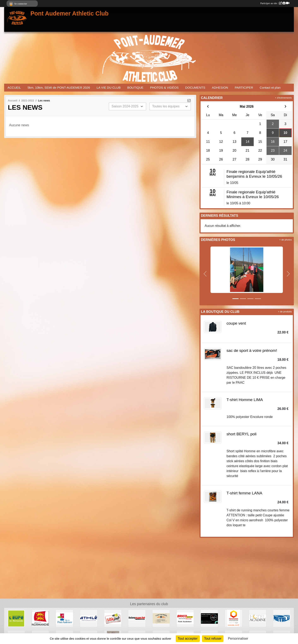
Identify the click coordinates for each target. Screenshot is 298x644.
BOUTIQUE (135, 87)
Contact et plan (270, 87)
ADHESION (220, 87)
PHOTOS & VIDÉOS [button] (164, 87)
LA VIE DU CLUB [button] (109, 87)
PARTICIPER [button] (244, 87)
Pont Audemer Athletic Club (70, 13)
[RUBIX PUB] (113, 618)
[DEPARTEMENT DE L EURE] (16, 618)
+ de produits (285, 312)
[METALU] (282, 618)
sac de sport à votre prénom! (252, 351)
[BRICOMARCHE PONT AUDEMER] (185, 618)
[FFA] (89, 618)
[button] (205, 274)
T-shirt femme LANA (245, 493)
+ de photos (286, 240)
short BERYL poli (242, 434)
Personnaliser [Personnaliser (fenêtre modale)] (238, 639)
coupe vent (236, 323)
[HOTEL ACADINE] (258, 618)
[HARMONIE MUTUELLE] (234, 618)
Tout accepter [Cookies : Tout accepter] (188, 639)
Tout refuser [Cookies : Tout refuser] (213, 639)
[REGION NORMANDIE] (40, 618)
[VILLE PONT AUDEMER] (64, 618)
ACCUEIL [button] (14, 87)
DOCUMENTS (195, 87)
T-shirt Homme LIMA (245, 400)
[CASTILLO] (209, 618)
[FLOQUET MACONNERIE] (161, 618)
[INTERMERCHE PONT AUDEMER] (137, 618)
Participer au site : (275, 3)
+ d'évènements (283, 98)
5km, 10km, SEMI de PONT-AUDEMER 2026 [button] (59, 87)
